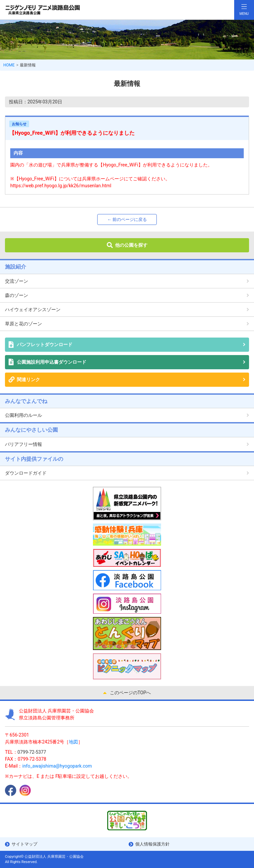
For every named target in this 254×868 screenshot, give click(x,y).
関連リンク (28, 380)
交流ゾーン (17, 281)
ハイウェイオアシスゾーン (33, 309)
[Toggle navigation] (244, 10)
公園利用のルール (23, 415)
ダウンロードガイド (26, 473)
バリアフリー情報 (23, 444)
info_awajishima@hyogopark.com (57, 766)
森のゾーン (17, 295)
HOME (9, 65)
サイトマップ (24, 844)
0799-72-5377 (32, 752)
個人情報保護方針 (152, 844)
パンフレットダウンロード (45, 344)
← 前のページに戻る (127, 219)
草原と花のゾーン (23, 324)
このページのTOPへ (130, 693)
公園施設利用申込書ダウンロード (52, 362)
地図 (73, 742)
